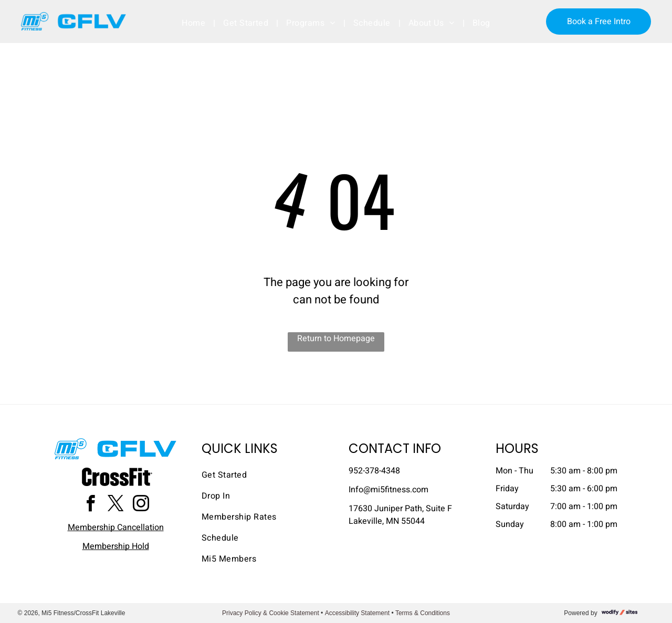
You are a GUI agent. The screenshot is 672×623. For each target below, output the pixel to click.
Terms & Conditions (423, 613)
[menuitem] (195, 23)
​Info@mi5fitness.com (388, 490)
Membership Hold (116, 546)
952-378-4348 (374, 471)
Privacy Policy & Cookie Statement (271, 613)
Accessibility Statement (357, 613)
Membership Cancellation (116, 527)
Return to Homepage (336, 339)
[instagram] (141, 505)
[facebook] (90, 505)
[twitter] (115, 505)
